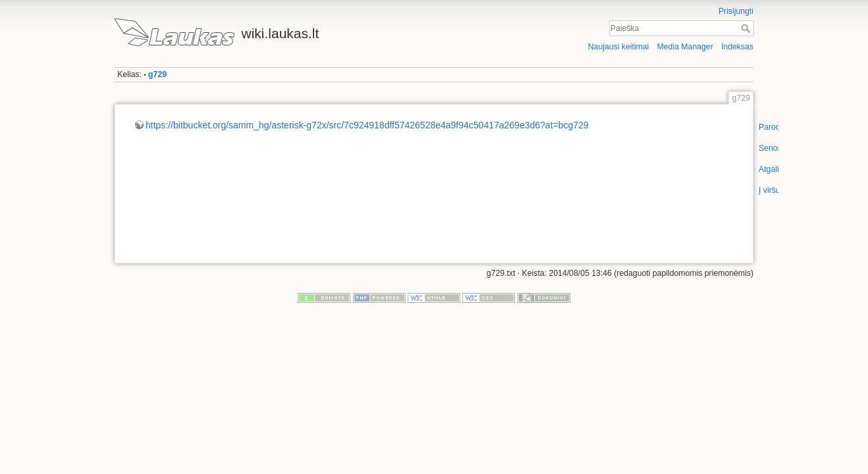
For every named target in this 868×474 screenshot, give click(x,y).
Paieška (747, 28)
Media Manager (685, 47)
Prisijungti (736, 11)
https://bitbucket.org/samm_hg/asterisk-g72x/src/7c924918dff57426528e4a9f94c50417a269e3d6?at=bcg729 (367, 125)
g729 (157, 74)
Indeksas (737, 47)
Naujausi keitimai (619, 47)
